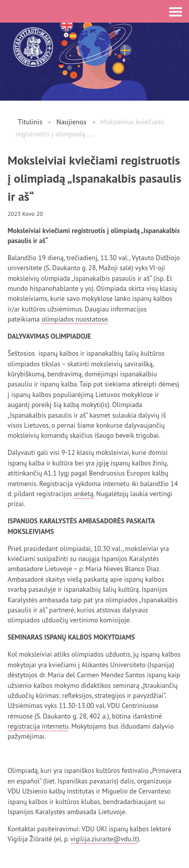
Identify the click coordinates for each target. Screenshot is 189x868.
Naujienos (72, 122)
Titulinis (30, 122)
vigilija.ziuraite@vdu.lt (104, 839)
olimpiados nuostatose (74, 319)
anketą (84, 494)
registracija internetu (38, 726)
